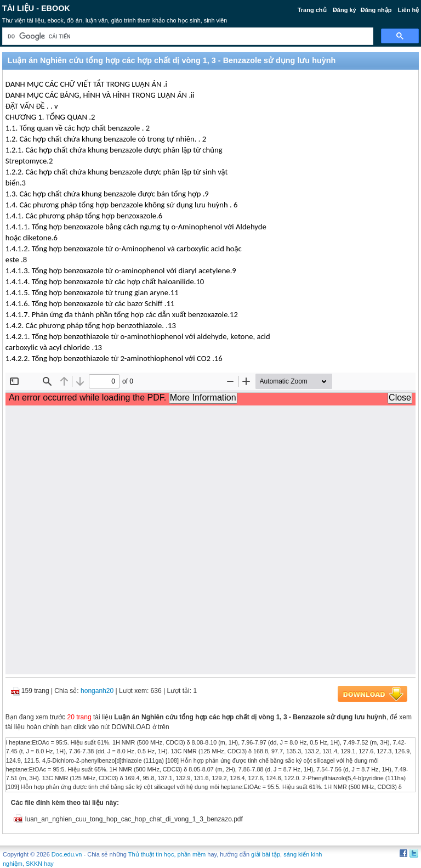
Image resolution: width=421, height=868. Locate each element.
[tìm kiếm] (187, 36)
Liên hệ (408, 10)
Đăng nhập (376, 10)
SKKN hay (40, 864)
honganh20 (97, 691)
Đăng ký (345, 10)
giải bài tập (266, 854)
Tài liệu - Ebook (36, 8)
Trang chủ (312, 10)
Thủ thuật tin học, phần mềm (167, 854)
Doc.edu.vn (67, 854)
